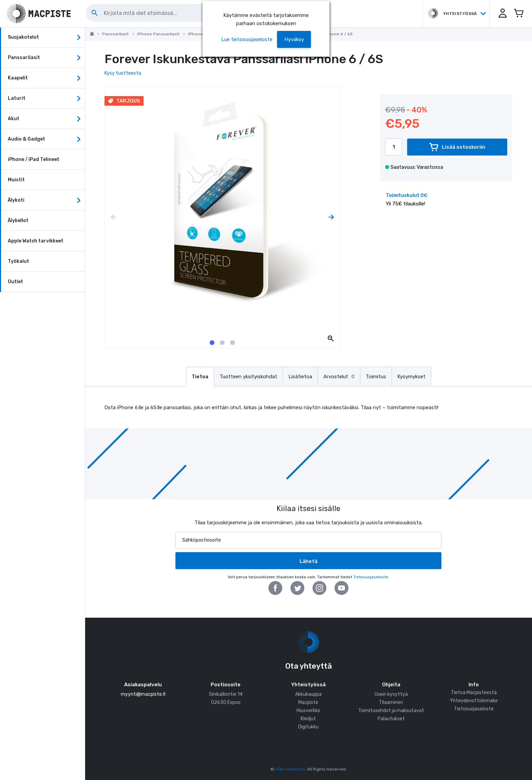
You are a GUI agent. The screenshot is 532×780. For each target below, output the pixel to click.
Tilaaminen (391, 702)
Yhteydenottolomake (474, 701)
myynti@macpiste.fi (143, 694)
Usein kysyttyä (391, 694)
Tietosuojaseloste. (371, 577)
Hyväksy (294, 39)
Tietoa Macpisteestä (474, 693)
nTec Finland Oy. (291, 769)
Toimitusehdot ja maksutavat (391, 711)
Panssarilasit (116, 34)
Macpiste (308, 702)
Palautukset (391, 719)
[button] (501, 14)
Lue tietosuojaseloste (247, 39)
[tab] (212, 343)
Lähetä (309, 561)
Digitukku (308, 727)
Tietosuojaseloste (474, 709)
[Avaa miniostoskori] (518, 14)
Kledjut (308, 719)
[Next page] (331, 217)
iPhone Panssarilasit (158, 34)
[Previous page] (114, 217)
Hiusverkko (308, 711)
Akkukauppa (308, 694)
